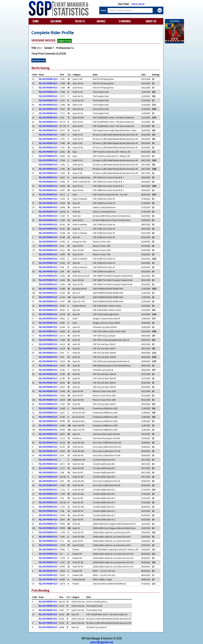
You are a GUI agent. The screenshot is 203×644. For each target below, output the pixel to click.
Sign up (141, 4)
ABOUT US (151, 21)
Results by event (39, 60)
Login (133, 4)
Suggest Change (65, 41)
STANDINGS (125, 21)
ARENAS (101, 21)
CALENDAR (56, 21)
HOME (36, 21)
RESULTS (80, 21)
